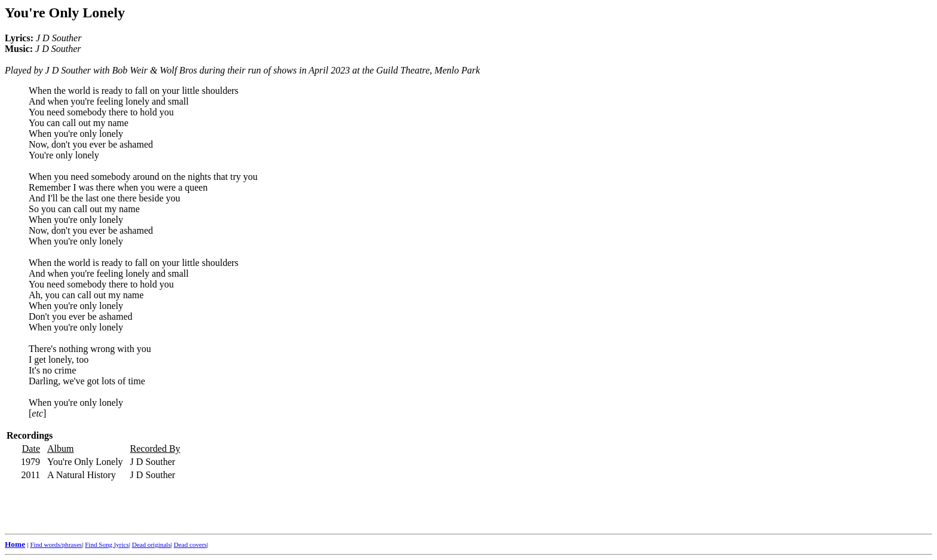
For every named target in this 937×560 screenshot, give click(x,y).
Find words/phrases (56, 544)
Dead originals (151, 544)
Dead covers (190, 544)
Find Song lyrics (107, 544)
